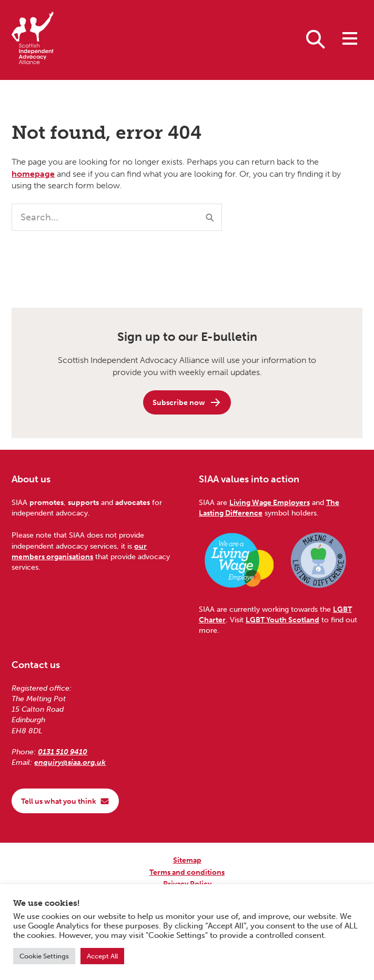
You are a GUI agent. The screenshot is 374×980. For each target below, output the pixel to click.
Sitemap (187, 860)
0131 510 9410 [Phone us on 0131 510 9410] (63, 752)
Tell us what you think (65, 801)
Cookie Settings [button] (44, 956)
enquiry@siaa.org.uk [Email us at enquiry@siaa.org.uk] (70, 762)
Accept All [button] (102, 956)
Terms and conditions (187, 872)
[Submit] (210, 217)
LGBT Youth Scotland (282, 620)
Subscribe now (187, 402)
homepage (33, 174)
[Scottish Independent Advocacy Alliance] (33, 40)
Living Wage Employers (270, 502)
